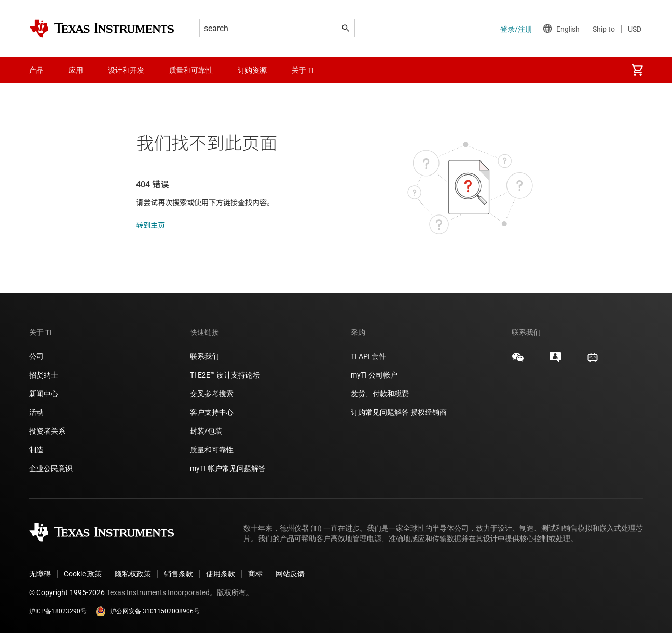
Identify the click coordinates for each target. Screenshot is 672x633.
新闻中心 (44, 394)
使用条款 (221, 574)
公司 (36, 356)
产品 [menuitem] (36, 70)
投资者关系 (47, 431)
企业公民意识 (51, 468)
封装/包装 (206, 431)
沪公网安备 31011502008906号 (148, 611)
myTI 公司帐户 (374, 375)
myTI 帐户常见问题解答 (228, 468)
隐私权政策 (133, 574)
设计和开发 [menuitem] (126, 70)
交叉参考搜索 (212, 394)
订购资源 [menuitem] (252, 70)
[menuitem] (637, 70)
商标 (255, 574)
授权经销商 (429, 412)
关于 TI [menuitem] (303, 70)
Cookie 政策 (83, 574)
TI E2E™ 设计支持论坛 (225, 375)
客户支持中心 (212, 412)
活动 (36, 412)
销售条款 (179, 574)
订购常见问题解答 (380, 412)
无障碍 (40, 574)
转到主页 (150, 225)
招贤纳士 (44, 375)
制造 (36, 450)
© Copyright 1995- (67, 592)
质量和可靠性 (212, 450)
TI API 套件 (368, 356)
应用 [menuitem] (76, 70)
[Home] (102, 29)
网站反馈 (290, 574)
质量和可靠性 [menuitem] (191, 70)
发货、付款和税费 (380, 394)
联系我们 (204, 356)
